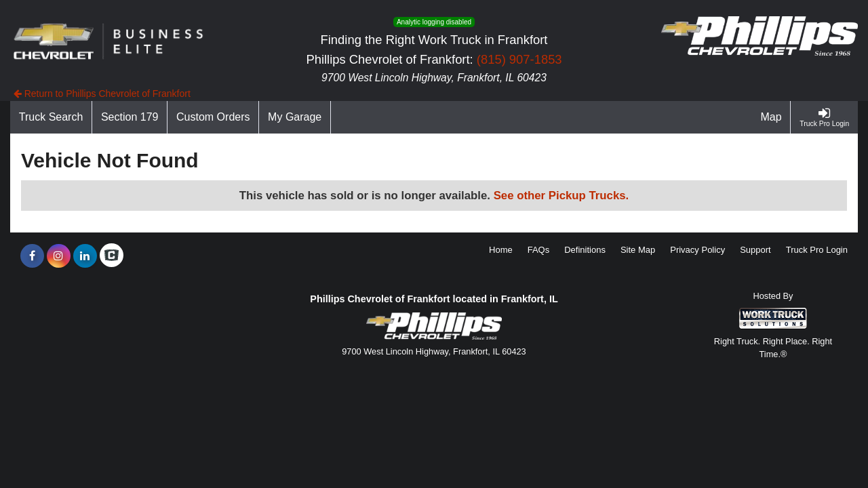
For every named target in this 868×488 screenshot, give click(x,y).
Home (501, 250)
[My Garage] (295, 117)
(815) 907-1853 (519, 59)
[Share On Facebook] (32, 256)
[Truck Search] (51, 117)
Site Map (638, 250)
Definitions (585, 250)
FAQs (539, 250)
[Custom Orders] (213, 117)
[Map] (772, 117)
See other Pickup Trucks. (561, 196)
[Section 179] (130, 117)
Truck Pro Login (817, 250)
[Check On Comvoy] (112, 256)
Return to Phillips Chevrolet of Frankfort (102, 94)
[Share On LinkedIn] (85, 256)
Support (755, 250)
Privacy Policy (697, 250)
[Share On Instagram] (59, 256)
